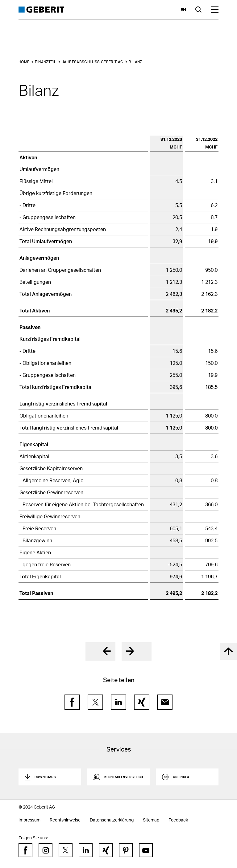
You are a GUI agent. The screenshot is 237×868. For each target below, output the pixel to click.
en (183, 9)
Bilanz (135, 62)
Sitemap (151, 820)
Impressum (29, 820)
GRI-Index (181, 777)
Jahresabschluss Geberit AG (92, 62)
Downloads (45, 777)
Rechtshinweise (65, 820)
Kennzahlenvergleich (124, 777)
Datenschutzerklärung (112, 820)
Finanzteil (46, 62)
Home (24, 62)
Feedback (178, 820)
